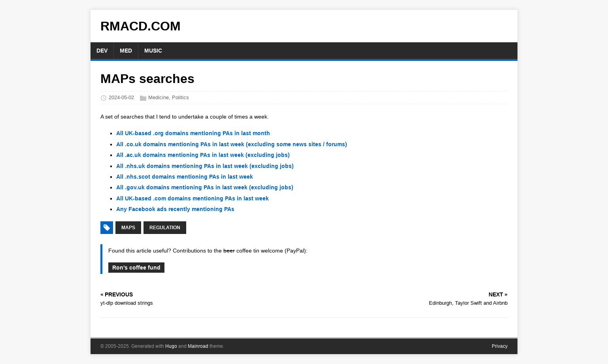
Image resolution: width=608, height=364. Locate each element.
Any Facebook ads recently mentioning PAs (175, 209)
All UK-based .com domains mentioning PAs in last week (193, 198)
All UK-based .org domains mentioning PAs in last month (193, 133)
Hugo (171, 346)
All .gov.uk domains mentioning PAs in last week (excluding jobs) (205, 187)
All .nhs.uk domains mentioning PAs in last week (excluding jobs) (205, 166)
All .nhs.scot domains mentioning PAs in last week (185, 177)
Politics (180, 97)
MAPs (128, 228)
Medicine (159, 97)
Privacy (500, 346)
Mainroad (198, 346)
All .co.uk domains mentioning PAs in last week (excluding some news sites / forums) (232, 144)
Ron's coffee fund (136, 268)
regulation (165, 228)
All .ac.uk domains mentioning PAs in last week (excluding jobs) (203, 155)
